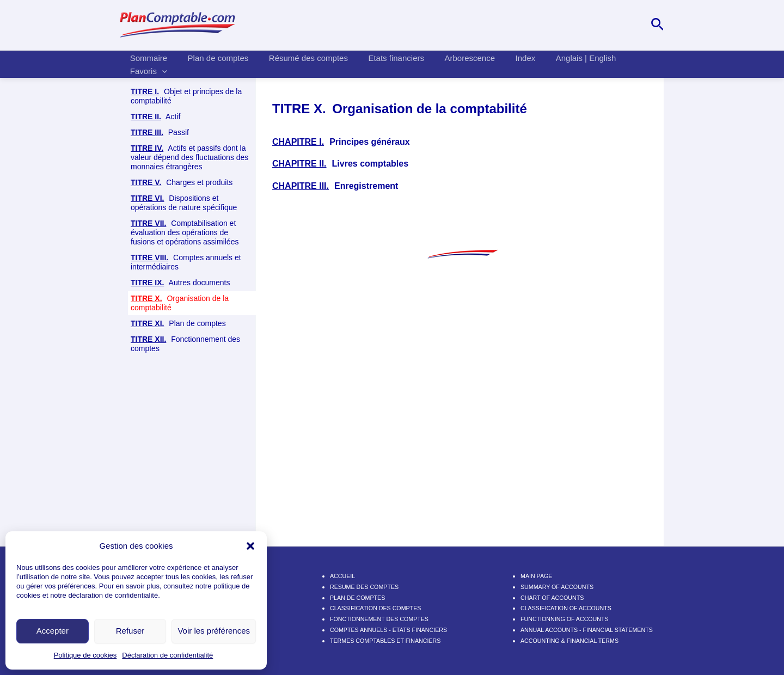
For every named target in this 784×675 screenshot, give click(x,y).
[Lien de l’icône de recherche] (657, 25)
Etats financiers (382, 63)
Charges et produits (182, 183)
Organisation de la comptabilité (180, 303)
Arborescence (452, 63)
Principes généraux (180, 327)
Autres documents (180, 283)
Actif (155, 117)
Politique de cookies (85, 655)
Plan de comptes (212, 63)
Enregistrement (192, 373)
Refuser (130, 631)
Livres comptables (175, 352)
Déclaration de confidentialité (167, 655)
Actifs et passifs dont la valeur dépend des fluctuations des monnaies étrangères (189, 157)
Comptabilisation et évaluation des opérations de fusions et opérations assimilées (185, 232)
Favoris (624, 63)
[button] (250, 546)
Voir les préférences (214, 631)
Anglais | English (559, 63)
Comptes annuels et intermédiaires (186, 262)
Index (503, 63)
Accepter (53, 631)
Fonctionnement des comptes (185, 410)
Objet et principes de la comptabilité (186, 96)
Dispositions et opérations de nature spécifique (184, 203)
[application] (638, 63)
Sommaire (146, 63)
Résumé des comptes (298, 63)
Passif (160, 133)
